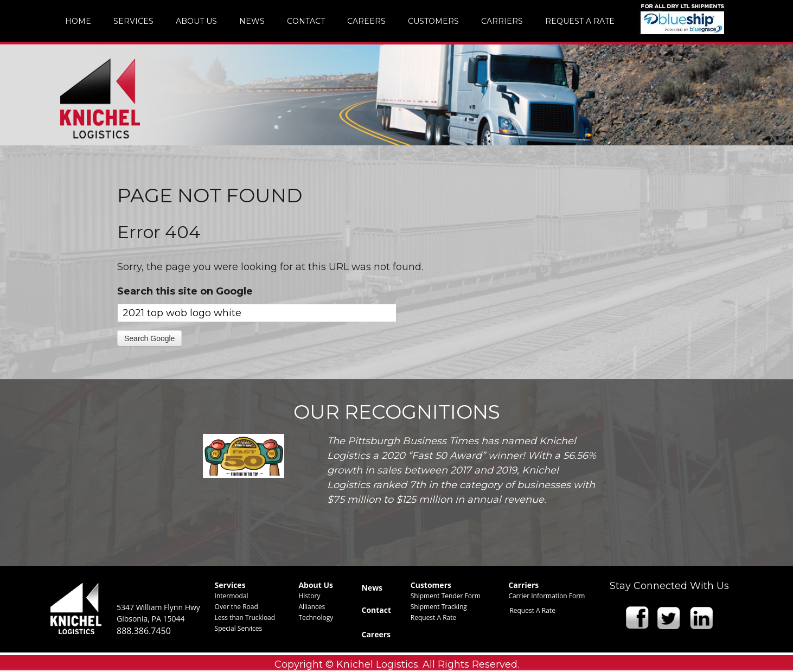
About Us (316, 585)
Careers (376, 634)
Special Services (239, 628)
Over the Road (236, 607)
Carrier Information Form (546, 596)
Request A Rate (434, 617)
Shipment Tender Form (446, 596)
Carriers (523, 585)
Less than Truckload (245, 617)
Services (230, 585)
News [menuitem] (252, 21)
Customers (431, 585)
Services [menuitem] (133, 21)
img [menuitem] (683, 19)
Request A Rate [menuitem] (580, 21)
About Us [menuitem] (196, 21)
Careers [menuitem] (366, 21)
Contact (376, 610)
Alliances (312, 607)
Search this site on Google (185, 291)
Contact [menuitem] (306, 21)
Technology (316, 617)
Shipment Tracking (439, 607)
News (372, 588)
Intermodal (232, 596)
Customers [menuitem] (433, 21)
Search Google (149, 338)
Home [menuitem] (78, 21)
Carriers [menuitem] (502, 21)
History (309, 596)
